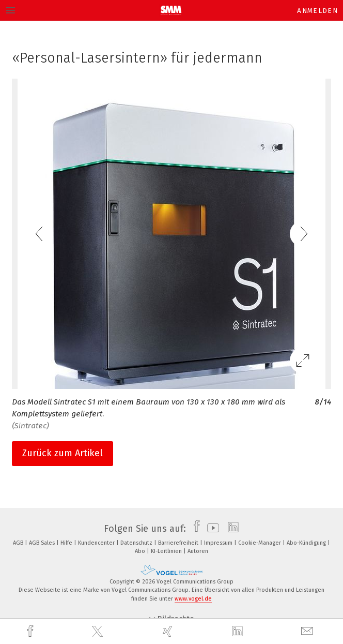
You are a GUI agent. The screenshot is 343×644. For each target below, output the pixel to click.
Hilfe (67, 543)
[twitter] (99, 632)
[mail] (308, 631)
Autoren (198, 551)
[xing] (169, 631)
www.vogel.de (193, 599)
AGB (19, 543)
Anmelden (317, 11)
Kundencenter (97, 543)
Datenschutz (137, 543)
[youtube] (211, 529)
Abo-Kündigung (307, 543)
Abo (141, 551)
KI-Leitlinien (167, 551)
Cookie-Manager (260, 543)
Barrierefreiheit (179, 543)
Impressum (219, 543)
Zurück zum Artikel (63, 453)
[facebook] (32, 631)
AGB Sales (43, 543)
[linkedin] (239, 632)
